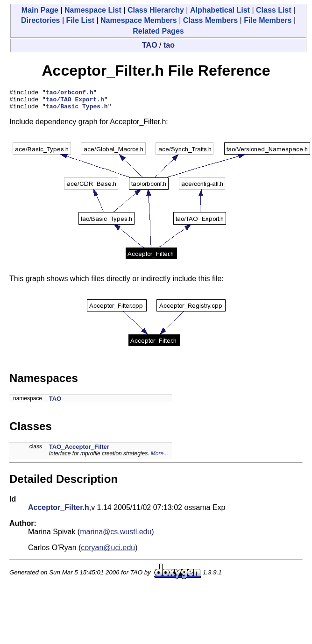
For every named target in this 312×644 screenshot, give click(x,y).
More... (160, 458)
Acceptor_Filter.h (59, 512)
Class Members (210, 20)
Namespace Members (139, 20)
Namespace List (93, 10)
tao (169, 45)
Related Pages (158, 31)
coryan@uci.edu (108, 552)
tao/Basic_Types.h (77, 110)
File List (80, 20)
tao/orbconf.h (69, 93)
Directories (41, 20)
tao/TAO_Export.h (75, 102)
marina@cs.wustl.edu (116, 536)
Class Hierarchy (156, 10)
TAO (150, 45)
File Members (268, 20)
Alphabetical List (220, 10)
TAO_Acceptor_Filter (79, 451)
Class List (274, 10)
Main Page (40, 10)
